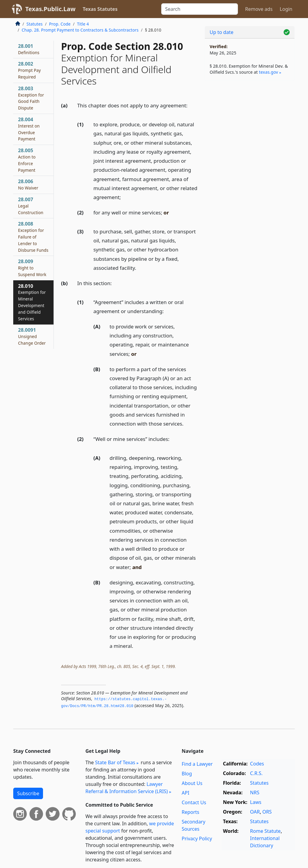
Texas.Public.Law (50, 9)
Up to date (222, 32)
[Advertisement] (250, 127)
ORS (267, 812)
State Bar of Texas (115, 762)
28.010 (32, 302)
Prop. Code (60, 24)
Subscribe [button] (28, 793)
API (185, 793)
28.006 (28, 184)
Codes (257, 764)
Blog (187, 774)
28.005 (27, 160)
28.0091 (32, 336)
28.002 (29, 70)
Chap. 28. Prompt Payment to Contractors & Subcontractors (80, 30)
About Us (192, 783)
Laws (256, 802)
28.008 (33, 237)
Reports (191, 812)
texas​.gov (269, 72)
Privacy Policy (197, 839)
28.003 (31, 98)
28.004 (29, 129)
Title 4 (83, 24)
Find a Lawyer (197, 764)
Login (286, 9)
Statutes (35, 24)
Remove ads (259, 9)
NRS (255, 793)
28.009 (32, 268)
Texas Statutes (100, 9)
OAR (255, 812)
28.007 (31, 206)
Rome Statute (265, 831)
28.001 (29, 49)
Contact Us (194, 802)
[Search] (200, 9)
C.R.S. (256, 773)
